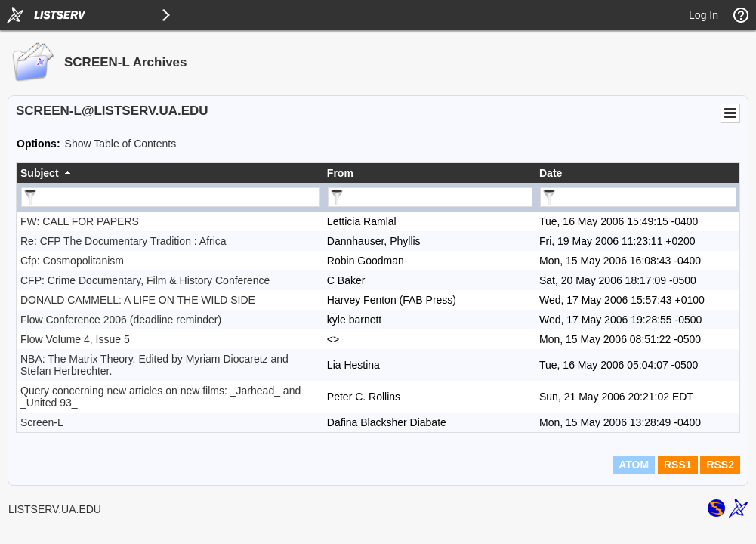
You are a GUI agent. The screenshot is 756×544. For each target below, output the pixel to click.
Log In (704, 15)
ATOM (634, 465)
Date (551, 173)
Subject (40, 173)
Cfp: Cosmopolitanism (72, 261)
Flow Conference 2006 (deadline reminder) (121, 320)
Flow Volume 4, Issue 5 (75, 339)
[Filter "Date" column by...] (638, 197)
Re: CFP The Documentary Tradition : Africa (123, 241)
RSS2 (720, 465)
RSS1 (678, 465)
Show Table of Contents (121, 144)
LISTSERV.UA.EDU (55, 509)
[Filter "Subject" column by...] (171, 197)
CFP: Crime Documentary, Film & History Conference (145, 280)
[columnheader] (170, 173)
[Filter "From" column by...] (430, 197)
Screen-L (42, 422)
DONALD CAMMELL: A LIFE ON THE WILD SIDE (138, 300)
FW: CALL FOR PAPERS (80, 221)
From (340, 173)
